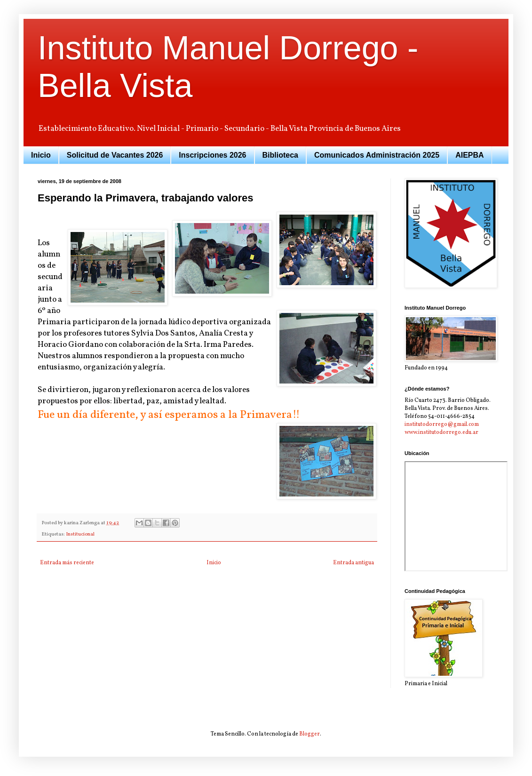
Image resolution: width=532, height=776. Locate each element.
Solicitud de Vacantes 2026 (115, 155)
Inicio (41, 155)
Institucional (80, 534)
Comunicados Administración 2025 (377, 155)
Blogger (310, 734)
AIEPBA (469, 155)
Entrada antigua (353, 563)
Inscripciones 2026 (212, 155)
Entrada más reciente (67, 563)
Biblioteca (280, 155)
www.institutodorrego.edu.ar (441, 432)
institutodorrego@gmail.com (442, 424)
